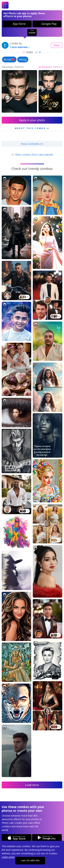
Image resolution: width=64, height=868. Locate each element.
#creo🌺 (9, 59)
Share (57, 45)
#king (23, 59)
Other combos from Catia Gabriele (32, 155)
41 (38, 52)
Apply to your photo (32, 120)
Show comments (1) (32, 144)
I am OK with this (30, 860)
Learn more (8, 857)
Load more (32, 785)
